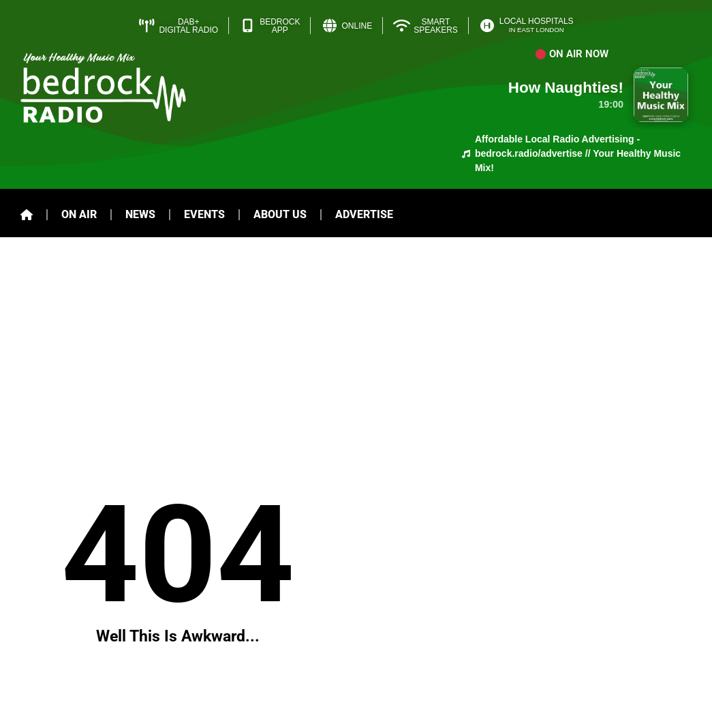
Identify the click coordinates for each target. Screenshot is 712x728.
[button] (572, 54)
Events (204, 214)
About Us (280, 214)
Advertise (364, 214)
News (140, 214)
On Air (79, 214)
